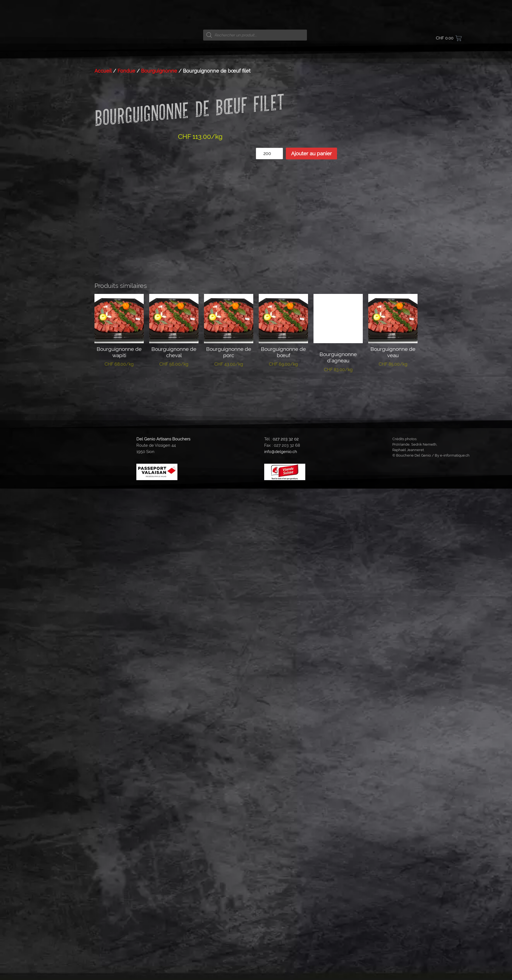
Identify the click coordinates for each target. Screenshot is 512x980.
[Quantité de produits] (269, 551)
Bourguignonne (159, 468)
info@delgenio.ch (281, 822)
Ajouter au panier (311, 551)
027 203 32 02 (286, 809)
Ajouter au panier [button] (119, 754)
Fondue (126, 468)
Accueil (103, 468)
